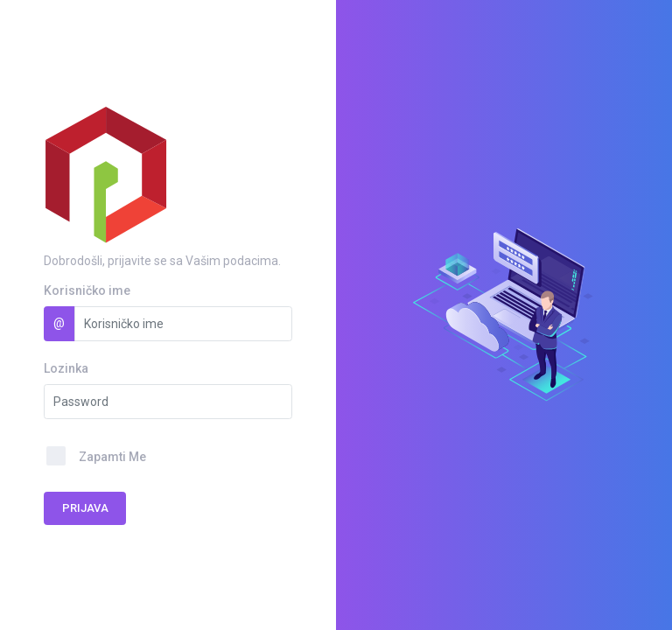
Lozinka (66, 368)
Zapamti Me (112, 457)
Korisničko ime (87, 290)
